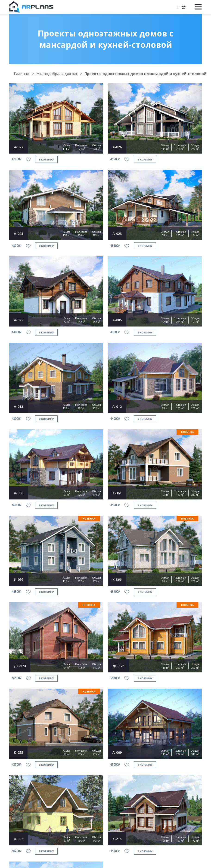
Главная (22, 74)
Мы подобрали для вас (57, 74)
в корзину (46, 159)
